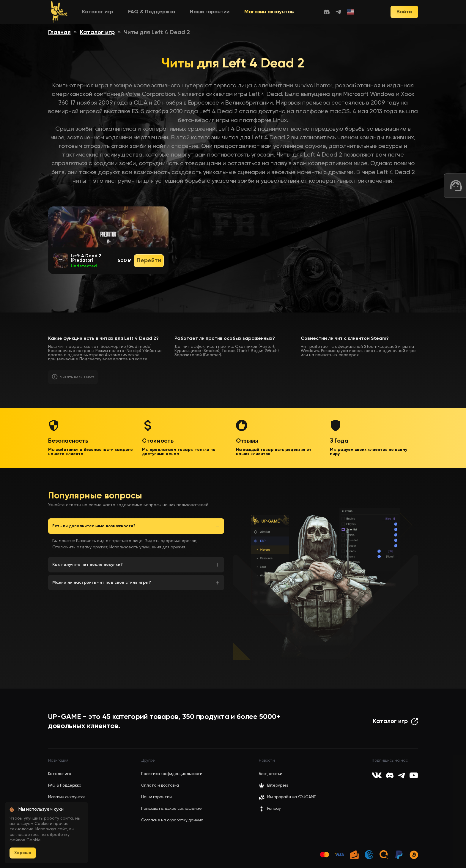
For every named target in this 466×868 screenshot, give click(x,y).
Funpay (270, 809)
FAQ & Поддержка (152, 12)
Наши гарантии (210, 12)
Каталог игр (98, 12)
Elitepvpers (273, 786)
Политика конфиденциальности (172, 774)
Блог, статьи (271, 774)
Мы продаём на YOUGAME (292, 797)
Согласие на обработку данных (172, 820)
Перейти (149, 261)
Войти (404, 12)
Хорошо (23, 853)
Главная (59, 33)
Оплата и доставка (160, 786)
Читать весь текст (77, 377)
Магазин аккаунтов (269, 12)
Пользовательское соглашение (171, 809)
